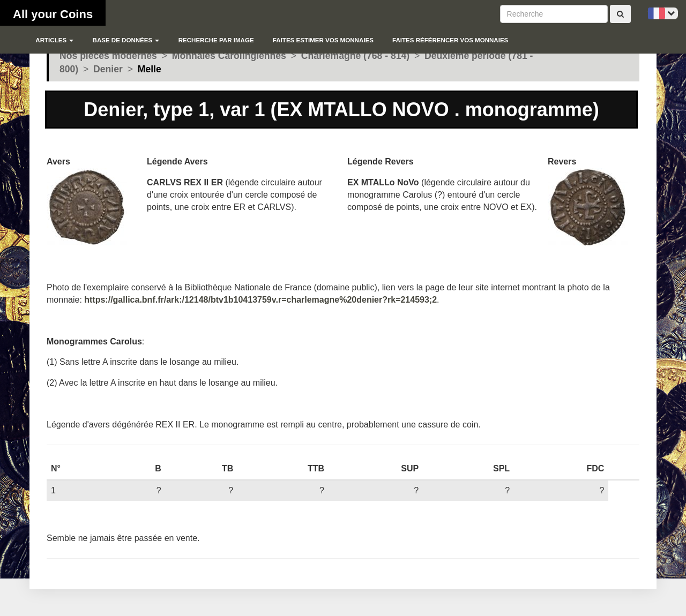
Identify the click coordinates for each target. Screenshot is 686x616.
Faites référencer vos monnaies (450, 40)
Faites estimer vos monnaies (323, 40)
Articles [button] (54, 40)
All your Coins (53, 14)
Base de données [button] (126, 40)
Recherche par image (216, 40)
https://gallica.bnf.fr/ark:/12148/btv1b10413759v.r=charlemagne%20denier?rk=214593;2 (260, 300)
